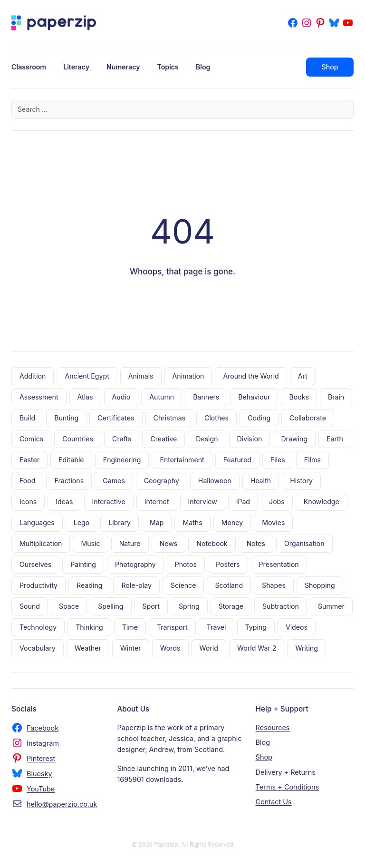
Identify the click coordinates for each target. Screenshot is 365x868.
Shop (330, 67)
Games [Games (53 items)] (114, 481)
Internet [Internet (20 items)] (157, 502)
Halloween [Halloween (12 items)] (215, 481)
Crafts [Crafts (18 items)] (122, 439)
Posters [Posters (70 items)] (228, 564)
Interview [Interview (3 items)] (203, 502)
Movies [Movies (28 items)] (273, 522)
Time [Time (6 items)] (130, 627)
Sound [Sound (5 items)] (30, 606)
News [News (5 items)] (169, 543)
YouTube (41, 789)
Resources (273, 727)
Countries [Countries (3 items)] (78, 439)
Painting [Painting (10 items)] (83, 564)
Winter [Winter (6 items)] (131, 648)
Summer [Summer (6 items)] (331, 606)
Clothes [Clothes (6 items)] (216, 418)
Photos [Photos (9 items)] (186, 564)
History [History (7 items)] (301, 481)
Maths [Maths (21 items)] (192, 522)
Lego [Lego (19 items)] (82, 522)
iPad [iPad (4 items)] (243, 502)
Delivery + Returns (286, 772)
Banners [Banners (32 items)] (206, 397)
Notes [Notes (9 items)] (256, 543)
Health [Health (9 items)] (261, 481)
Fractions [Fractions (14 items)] (69, 481)
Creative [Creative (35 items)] (163, 439)
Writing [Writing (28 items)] (306, 648)
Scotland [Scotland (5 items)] (229, 585)
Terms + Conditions (287, 787)
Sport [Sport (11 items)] (151, 606)
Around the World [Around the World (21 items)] (251, 376)
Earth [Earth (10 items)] (335, 439)
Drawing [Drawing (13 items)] (294, 439)
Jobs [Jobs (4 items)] (277, 502)
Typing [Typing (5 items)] (256, 627)
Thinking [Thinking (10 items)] (89, 627)
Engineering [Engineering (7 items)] (122, 460)
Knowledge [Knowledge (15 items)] (322, 502)
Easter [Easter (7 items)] (29, 460)
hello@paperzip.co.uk (62, 804)
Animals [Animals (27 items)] (141, 376)
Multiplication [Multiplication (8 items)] (41, 543)
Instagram (43, 743)
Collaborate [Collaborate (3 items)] (308, 418)
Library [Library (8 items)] (120, 522)
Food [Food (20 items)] (27, 481)
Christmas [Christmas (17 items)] (170, 418)
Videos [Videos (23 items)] (297, 627)
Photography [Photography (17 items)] (135, 564)
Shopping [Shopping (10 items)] (320, 585)
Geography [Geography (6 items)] (162, 481)
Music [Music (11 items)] (90, 543)
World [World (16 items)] (209, 648)
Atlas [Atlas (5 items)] (85, 397)
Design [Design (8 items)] (207, 439)
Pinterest (41, 758)
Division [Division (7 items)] (250, 439)
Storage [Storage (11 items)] (231, 606)
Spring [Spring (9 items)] (189, 606)
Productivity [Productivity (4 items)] (38, 585)
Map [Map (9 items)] (157, 522)
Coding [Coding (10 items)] (259, 418)
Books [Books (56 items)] (299, 397)
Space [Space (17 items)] (69, 606)
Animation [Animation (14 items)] (188, 376)
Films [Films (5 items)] (312, 460)
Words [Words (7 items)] (170, 648)
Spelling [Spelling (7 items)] (110, 606)
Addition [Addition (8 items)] (33, 376)
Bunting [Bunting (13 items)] (66, 418)
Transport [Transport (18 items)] (172, 627)
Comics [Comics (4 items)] (31, 439)
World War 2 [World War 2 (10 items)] (257, 648)
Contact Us (274, 802)
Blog (263, 742)
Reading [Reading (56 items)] (89, 585)
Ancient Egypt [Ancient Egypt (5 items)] (87, 376)
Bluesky (39, 774)
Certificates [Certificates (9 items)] (116, 418)
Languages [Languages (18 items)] (37, 522)
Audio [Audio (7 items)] (121, 397)
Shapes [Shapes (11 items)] (274, 585)
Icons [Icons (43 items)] (28, 502)
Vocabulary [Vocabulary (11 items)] (38, 648)
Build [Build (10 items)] (27, 418)
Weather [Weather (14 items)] (88, 648)
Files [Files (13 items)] (278, 460)
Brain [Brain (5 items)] (336, 397)
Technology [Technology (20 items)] (38, 627)
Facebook (43, 728)
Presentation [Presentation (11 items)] (279, 564)
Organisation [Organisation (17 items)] (304, 543)
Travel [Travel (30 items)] (216, 627)
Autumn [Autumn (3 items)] (162, 397)
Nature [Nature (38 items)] (130, 543)
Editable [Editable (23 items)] (71, 460)
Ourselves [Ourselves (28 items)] (35, 564)
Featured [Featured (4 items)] (237, 460)
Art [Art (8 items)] (303, 376)
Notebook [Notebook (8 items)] (212, 543)
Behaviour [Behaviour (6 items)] (254, 397)
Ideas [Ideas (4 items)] (64, 502)
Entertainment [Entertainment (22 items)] (182, 460)
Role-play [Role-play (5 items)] (136, 585)
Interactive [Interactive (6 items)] (109, 502)
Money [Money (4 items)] (232, 522)
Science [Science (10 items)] (183, 585)
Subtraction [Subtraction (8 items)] (281, 606)
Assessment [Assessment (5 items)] (39, 397)
